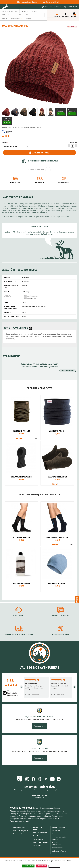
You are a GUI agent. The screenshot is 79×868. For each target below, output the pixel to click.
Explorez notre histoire (19, 821)
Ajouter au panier (41, 153)
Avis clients (37, 846)
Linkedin (59, 779)
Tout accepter (28, 866)
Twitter (46, 779)
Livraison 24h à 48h (40, 183)
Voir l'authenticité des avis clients (13, 693)
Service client (19, 616)
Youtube (52, 779)
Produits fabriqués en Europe (59, 838)
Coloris (4, 143)
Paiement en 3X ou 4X (15, 183)
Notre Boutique (38, 836)
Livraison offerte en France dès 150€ (19, 635)
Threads (40, 779)
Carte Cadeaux (57, 848)
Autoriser (61, 114)
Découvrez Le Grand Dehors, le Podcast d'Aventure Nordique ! (40, 2)
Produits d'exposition (56, 843)
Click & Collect (38, 839)
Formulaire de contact (38, 828)
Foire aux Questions (40, 833)
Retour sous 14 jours (64, 183)
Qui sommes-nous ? (20, 827)
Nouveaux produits (59, 834)
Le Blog (20, 779)
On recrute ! (18, 834)
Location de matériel (40, 842)
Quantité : (74, 143)
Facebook (33, 779)
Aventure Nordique (21, 808)
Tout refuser (42, 866)
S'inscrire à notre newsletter (39, 796)
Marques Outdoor (58, 827)
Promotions (56, 831)
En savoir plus (39, 726)
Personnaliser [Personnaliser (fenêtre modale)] (54, 866)
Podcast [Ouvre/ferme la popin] (77, 601)
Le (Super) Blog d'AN (20, 831)
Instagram (27, 779)
